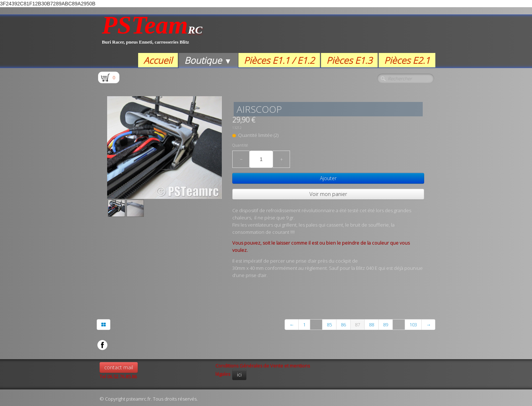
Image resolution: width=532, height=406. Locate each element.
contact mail (119, 367)
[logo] (152, 34)
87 (357, 325)
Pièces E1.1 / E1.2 (279, 60)
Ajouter (328, 178)
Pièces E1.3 (349, 60)
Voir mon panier (328, 194)
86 (343, 325)
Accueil (158, 60)
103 (413, 325)
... (316, 325)
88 (371, 325)
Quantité (240, 145)
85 (329, 325)
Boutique (208, 60)
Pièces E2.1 (407, 60)
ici (239, 374)
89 (386, 325)
